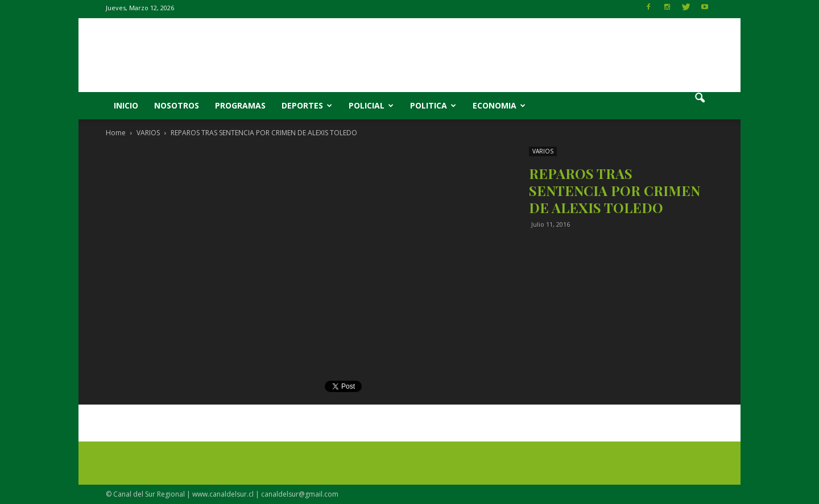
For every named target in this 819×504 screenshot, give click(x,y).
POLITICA (433, 105)
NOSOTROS (177, 105)
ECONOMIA (499, 105)
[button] (700, 106)
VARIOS (543, 151)
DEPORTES (307, 105)
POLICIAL (371, 105)
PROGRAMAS (240, 105)
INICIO (126, 105)
